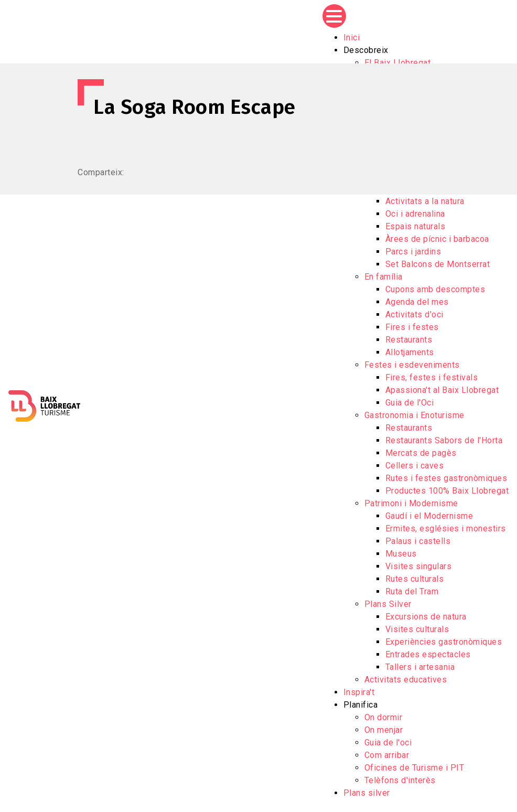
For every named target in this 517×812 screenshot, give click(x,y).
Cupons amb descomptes (435, 289)
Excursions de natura (426, 617)
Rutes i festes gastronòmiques (446, 478)
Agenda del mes (417, 302)
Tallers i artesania (420, 667)
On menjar (384, 730)
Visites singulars (419, 566)
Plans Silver (388, 604)
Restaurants (409, 340)
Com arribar (387, 755)
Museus (401, 554)
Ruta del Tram (412, 591)
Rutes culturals (415, 579)
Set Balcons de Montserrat (438, 264)
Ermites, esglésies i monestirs (446, 528)
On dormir (384, 717)
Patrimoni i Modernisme (411, 503)
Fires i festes (412, 327)
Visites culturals (417, 629)
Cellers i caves (415, 466)
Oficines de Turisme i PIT (414, 768)
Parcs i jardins (413, 252)
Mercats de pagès (421, 453)
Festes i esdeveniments (412, 365)
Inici (352, 38)
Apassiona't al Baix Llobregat (442, 390)
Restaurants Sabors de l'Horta (444, 440)
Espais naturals (416, 226)
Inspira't (359, 692)
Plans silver (367, 793)
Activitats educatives (406, 680)
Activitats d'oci (414, 314)
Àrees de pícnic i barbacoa (437, 239)
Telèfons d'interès (400, 780)
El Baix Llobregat (398, 63)
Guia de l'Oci (410, 403)
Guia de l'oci (388, 742)
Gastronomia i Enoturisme (414, 415)
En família (384, 277)
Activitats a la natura (425, 201)
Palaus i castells (418, 541)
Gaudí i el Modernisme (429, 516)
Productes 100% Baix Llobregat (447, 491)
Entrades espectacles (428, 654)
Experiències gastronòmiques (444, 642)
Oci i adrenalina (415, 214)
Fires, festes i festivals (432, 377)
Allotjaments (410, 352)
